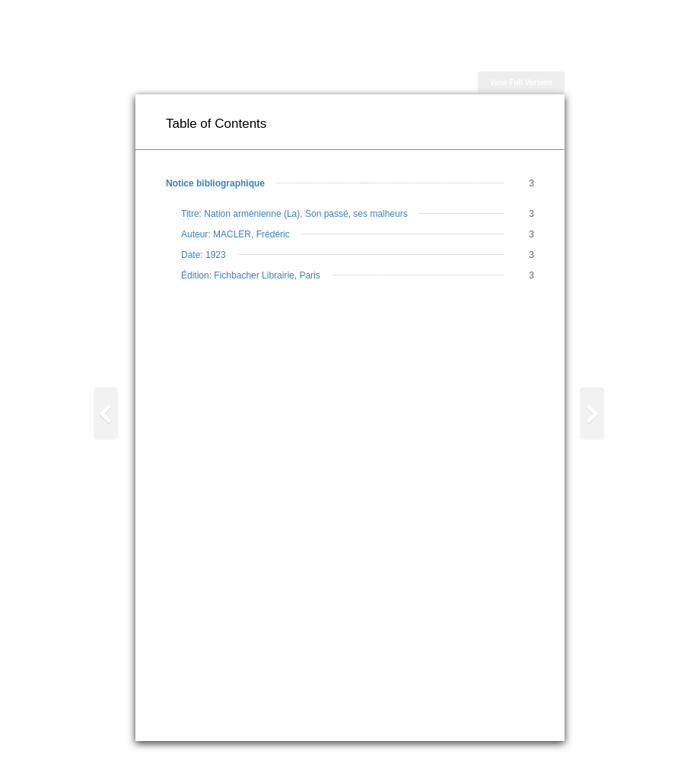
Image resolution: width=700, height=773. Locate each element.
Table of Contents (107, 461)
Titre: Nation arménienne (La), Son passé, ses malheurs (294, 214)
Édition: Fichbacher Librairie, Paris (251, 275)
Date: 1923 (204, 255)
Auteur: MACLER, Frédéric (235, 234)
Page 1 (591, 454)
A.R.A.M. (557, 757)
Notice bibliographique (215, 183)
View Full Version (521, 83)
